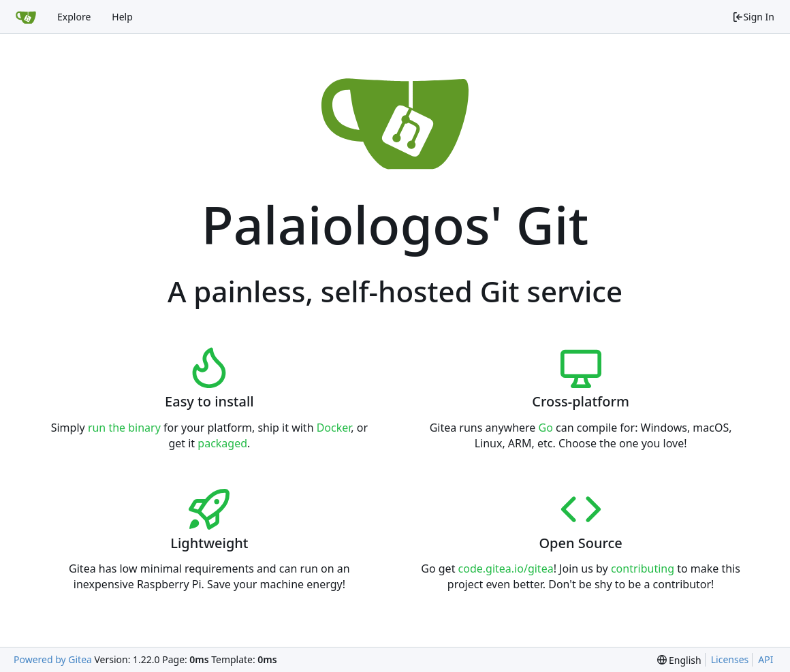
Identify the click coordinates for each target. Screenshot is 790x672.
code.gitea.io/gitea (506, 569)
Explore (74, 17)
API (765, 659)
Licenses (730, 659)
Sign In (753, 17)
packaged (222, 443)
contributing (643, 569)
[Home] (26, 17)
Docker (334, 428)
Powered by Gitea (53, 659)
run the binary (124, 428)
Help (122, 17)
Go (546, 428)
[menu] (679, 660)
